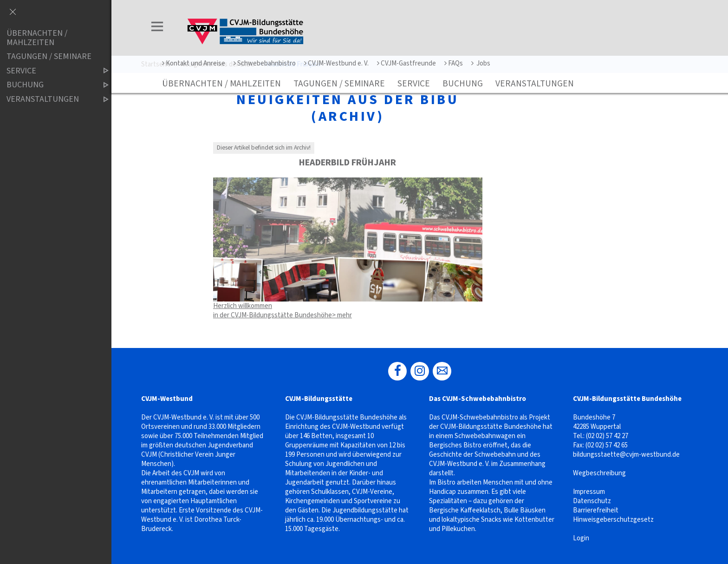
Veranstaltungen (535, 84)
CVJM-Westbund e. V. (336, 63)
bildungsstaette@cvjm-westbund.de (626, 455)
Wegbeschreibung (599, 473)
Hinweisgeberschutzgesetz (613, 520)
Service (414, 84)
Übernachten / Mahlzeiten (221, 84)
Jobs (481, 63)
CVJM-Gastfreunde (406, 63)
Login (581, 538)
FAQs (454, 63)
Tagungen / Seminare (339, 84)
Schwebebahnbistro (265, 63)
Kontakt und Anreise (194, 63)
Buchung (463, 84)
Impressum (589, 492)
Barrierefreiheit (596, 510)
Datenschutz (592, 501)
